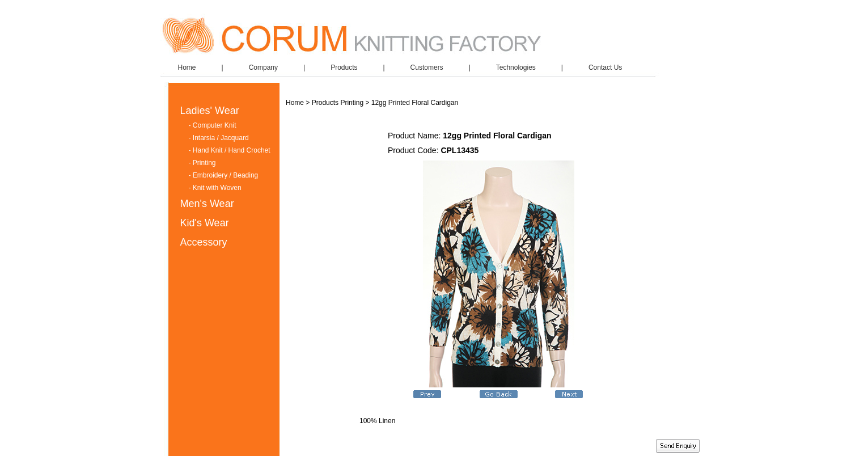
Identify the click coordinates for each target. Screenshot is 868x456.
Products (344, 67)
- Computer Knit (213, 125)
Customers (427, 67)
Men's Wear (207, 204)
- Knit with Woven (215, 188)
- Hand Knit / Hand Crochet (230, 150)
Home (187, 67)
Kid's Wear (205, 223)
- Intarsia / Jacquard (219, 138)
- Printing (202, 163)
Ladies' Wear (210, 111)
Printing (352, 103)
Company (263, 67)
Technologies (516, 67)
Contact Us (605, 67)
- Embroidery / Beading (224, 175)
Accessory (204, 242)
